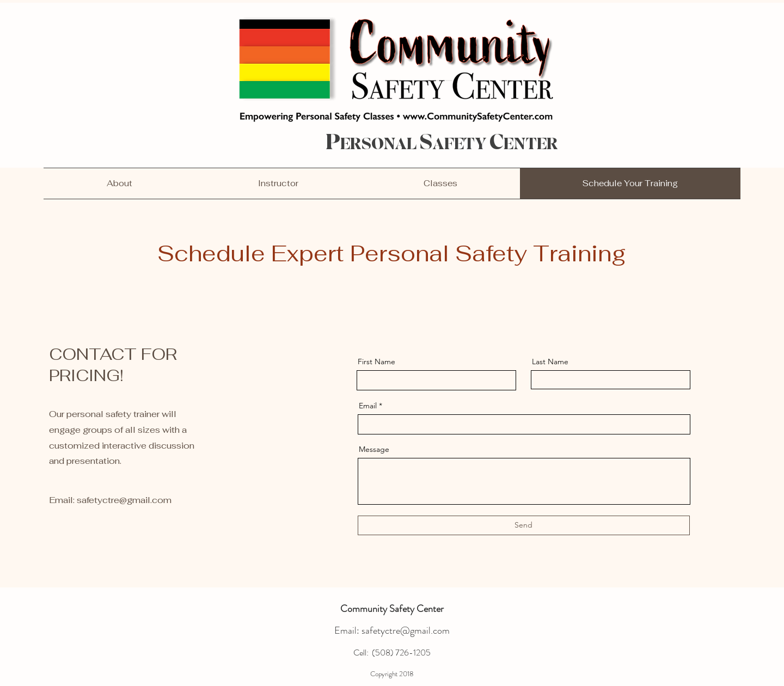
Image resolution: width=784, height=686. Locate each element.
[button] (440, 183)
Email (368, 406)
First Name (376, 362)
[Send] (524, 525)
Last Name (550, 362)
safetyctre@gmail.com (124, 500)
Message (374, 449)
